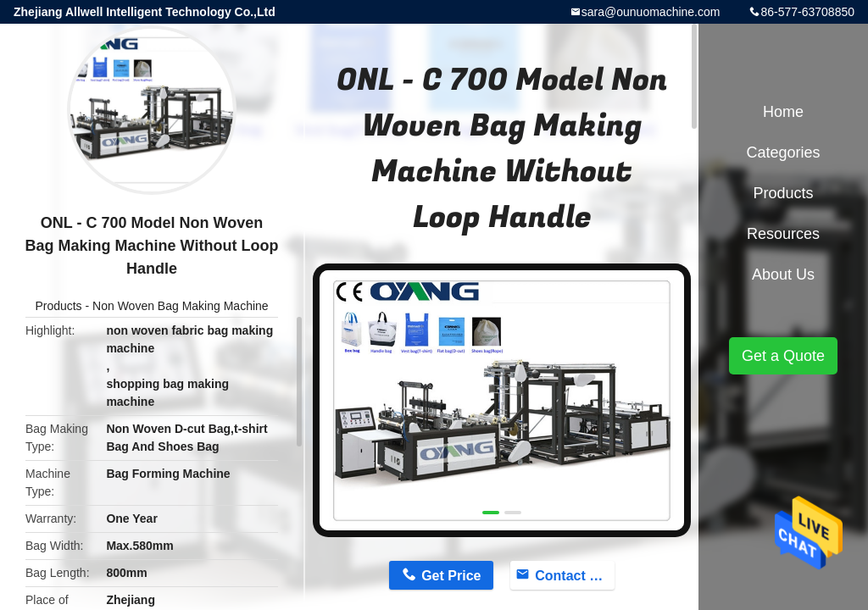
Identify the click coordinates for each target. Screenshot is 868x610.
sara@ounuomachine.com (651, 12)
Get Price (451, 576)
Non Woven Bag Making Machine (181, 306)
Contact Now (575, 576)
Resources (783, 234)
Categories (783, 152)
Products (58, 306)
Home (783, 112)
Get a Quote (783, 356)
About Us (783, 274)
